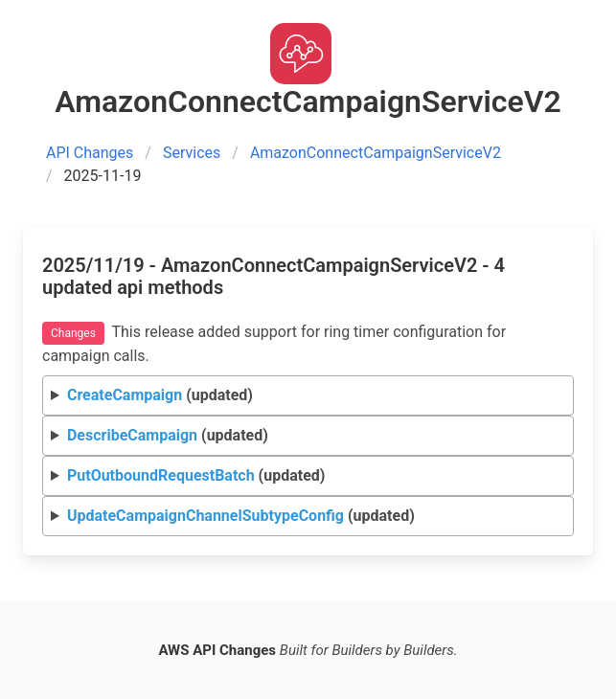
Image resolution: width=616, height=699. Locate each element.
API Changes (90, 153)
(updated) (160, 395)
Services (192, 153)
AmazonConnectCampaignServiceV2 (376, 153)
